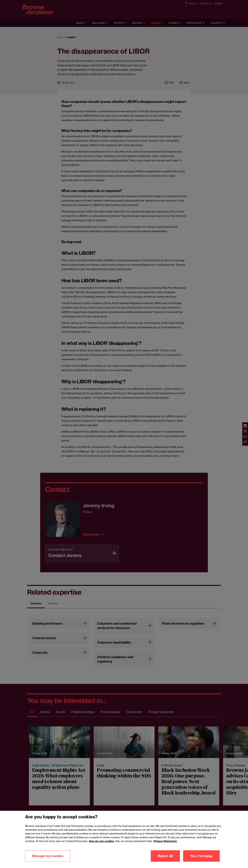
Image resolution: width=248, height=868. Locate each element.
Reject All (165, 860)
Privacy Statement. (165, 845)
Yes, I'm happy (201, 860)
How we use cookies (102, 845)
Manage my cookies (48, 860)
